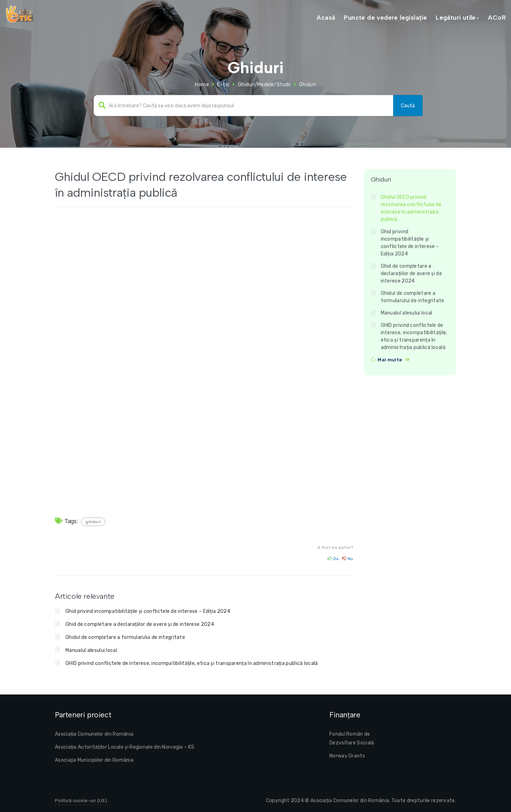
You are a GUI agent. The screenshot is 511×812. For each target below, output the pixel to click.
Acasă (326, 18)
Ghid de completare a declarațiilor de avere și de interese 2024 (140, 624)
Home (202, 85)
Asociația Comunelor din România (94, 734)
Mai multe (390, 360)
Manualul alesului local (91, 650)
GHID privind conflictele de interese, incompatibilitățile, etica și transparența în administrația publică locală (192, 663)
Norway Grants (347, 756)
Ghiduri (308, 85)
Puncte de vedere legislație (385, 18)
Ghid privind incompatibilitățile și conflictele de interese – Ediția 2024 (148, 611)
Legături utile (456, 18)
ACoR (497, 18)
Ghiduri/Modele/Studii (264, 85)
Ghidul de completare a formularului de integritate (125, 637)
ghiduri (93, 522)
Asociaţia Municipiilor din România (94, 760)
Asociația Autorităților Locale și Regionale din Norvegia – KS (125, 747)
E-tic (223, 85)
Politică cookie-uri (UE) (81, 801)
